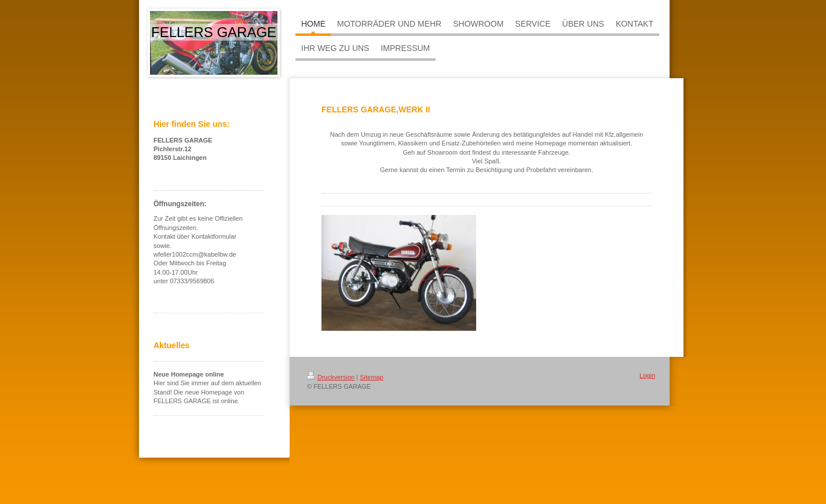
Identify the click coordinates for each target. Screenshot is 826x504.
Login (647, 375)
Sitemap (371, 377)
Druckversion (331, 377)
